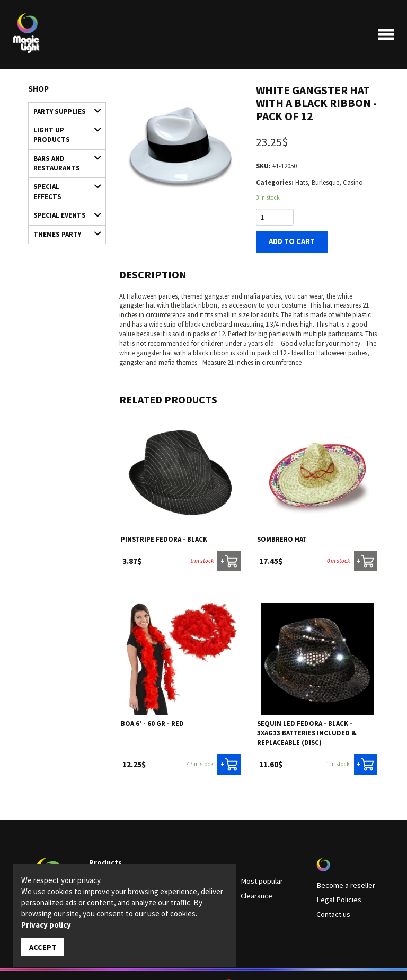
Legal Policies (336, 894)
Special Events (63, 192)
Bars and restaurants (63, 154)
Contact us (332, 907)
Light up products (63, 129)
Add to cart (288, 240)
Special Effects (63, 176)
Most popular (260, 877)
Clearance (255, 890)
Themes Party (63, 209)
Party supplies (63, 110)
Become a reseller (341, 880)
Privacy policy (46, 925)
